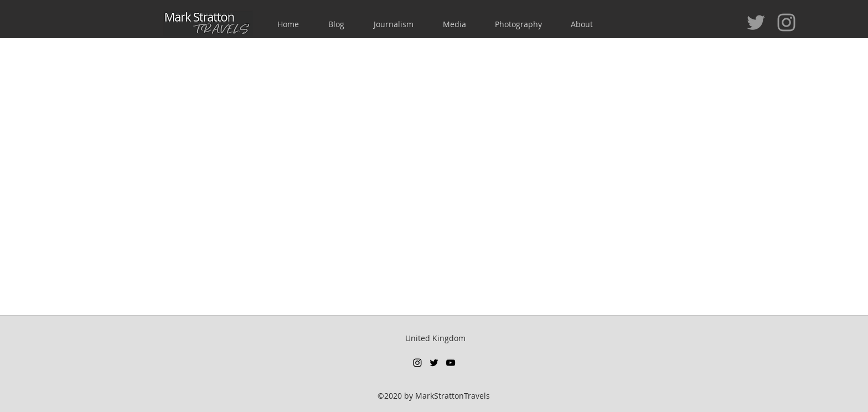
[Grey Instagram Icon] (786, 22)
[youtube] (451, 363)
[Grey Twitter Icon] (756, 22)
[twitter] (434, 363)
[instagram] (417, 363)
